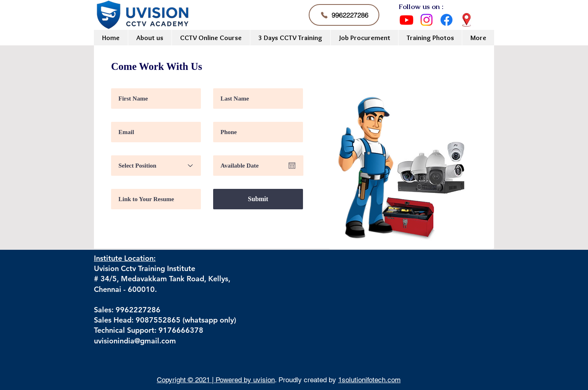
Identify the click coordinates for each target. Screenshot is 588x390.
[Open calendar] (292, 166)
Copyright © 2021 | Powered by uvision (216, 380)
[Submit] (258, 199)
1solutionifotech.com (369, 380)
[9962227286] (344, 15)
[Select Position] (156, 166)
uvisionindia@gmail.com (135, 341)
